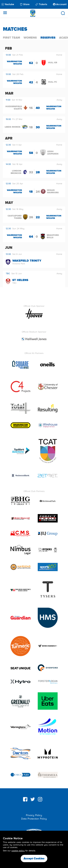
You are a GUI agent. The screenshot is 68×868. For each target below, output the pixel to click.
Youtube (8, 4)
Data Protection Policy (34, 819)
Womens (30, 38)
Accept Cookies (34, 858)
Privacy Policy (34, 815)
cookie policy (18, 851)
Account (60, 4)
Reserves (48, 38)
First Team (11, 38)
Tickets (41, 4)
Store (25, 4)
